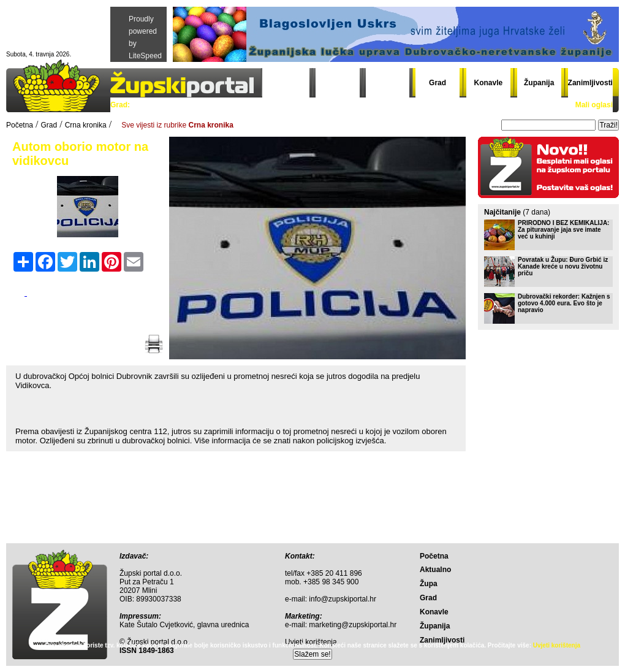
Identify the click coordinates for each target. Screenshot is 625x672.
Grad (438, 83)
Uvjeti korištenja (557, 645)
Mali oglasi (594, 105)
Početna (288, 83)
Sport (245, 105)
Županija (539, 83)
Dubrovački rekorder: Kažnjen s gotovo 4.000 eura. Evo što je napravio (564, 303)
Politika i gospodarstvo (178, 105)
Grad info (348, 105)
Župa (388, 83)
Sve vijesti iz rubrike (177, 125)
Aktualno (337, 83)
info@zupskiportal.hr (343, 599)
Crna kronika (293, 105)
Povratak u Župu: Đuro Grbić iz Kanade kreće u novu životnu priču (563, 266)
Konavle (489, 83)
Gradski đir (400, 105)
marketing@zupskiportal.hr (353, 625)
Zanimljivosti (590, 83)
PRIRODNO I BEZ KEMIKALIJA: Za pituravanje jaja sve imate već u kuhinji (563, 230)
